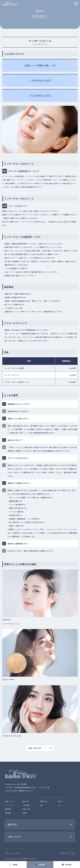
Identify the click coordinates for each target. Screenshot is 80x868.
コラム (60, 805)
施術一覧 (25, 801)
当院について (9, 801)
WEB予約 (68, 865)
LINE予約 (42, 865)
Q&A (41, 805)
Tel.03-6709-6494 (11, 791)
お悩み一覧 (26, 809)
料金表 (25, 813)
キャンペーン (9, 805)
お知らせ (60, 801)
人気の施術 (26, 805)
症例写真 (8, 809)
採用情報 (8, 813)
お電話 (15, 865)
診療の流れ (44, 801)
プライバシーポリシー (13, 853)
